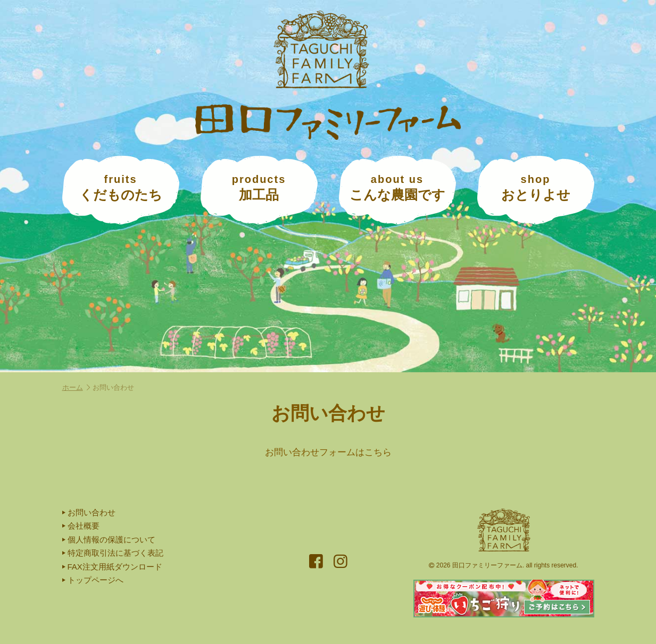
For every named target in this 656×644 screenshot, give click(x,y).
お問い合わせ (89, 512)
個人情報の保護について (109, 540)
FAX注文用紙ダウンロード (112, 567)
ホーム (76, 387)
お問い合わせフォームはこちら (328, 452)
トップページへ (93, 580)
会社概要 (81, 526)
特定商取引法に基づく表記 (113, 553)
